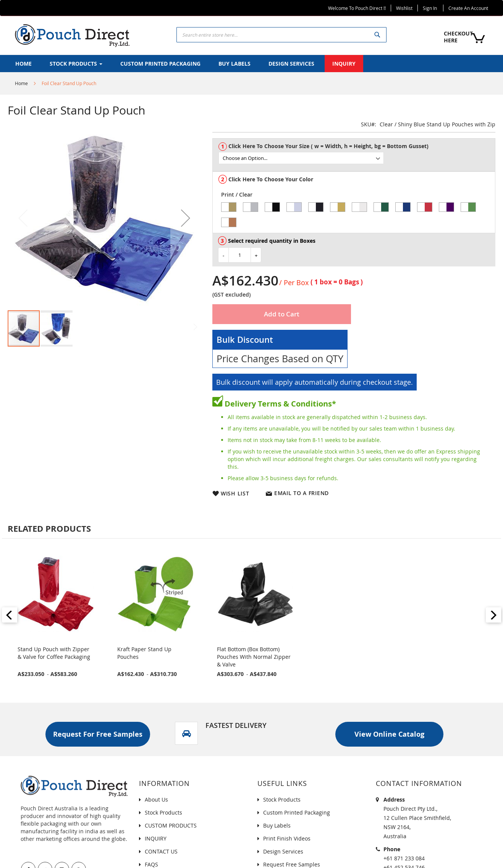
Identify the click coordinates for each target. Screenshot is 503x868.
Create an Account (468, 8)
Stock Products (163, 812)
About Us (156, 799)
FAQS (151, 864)
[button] (186, 218)
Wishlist (404, 8)
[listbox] (357, 158)
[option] (229, 207)
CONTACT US (161, 851)
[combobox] (281, 35)
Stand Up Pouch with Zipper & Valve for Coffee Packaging (54, 653)
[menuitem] (23, 64)
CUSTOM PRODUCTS (171, 825)
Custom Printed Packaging (297, 812)
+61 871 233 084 (404, 858)
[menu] (252, 64)
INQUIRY (156, 838)
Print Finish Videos (287, 838)
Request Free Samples (292, 864)
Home (21, 83)
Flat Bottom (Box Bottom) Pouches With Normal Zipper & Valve (254, 657)
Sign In (430, 8)
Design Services (283, 851)
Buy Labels (277, 825)
